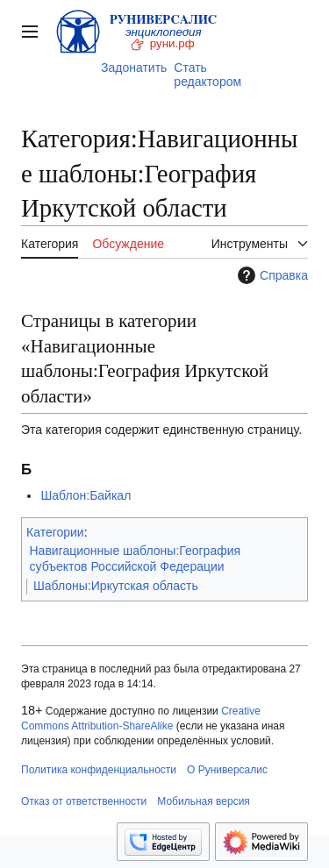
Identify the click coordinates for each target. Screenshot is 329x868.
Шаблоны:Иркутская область (116, 586)
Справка (271, 275)
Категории (55, 532)
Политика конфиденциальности (99, 770)
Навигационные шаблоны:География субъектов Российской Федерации (136, 559)
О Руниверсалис (227, 770)
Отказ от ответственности (84, 801)
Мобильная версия (204, 801)
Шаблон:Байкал (86, 495)
